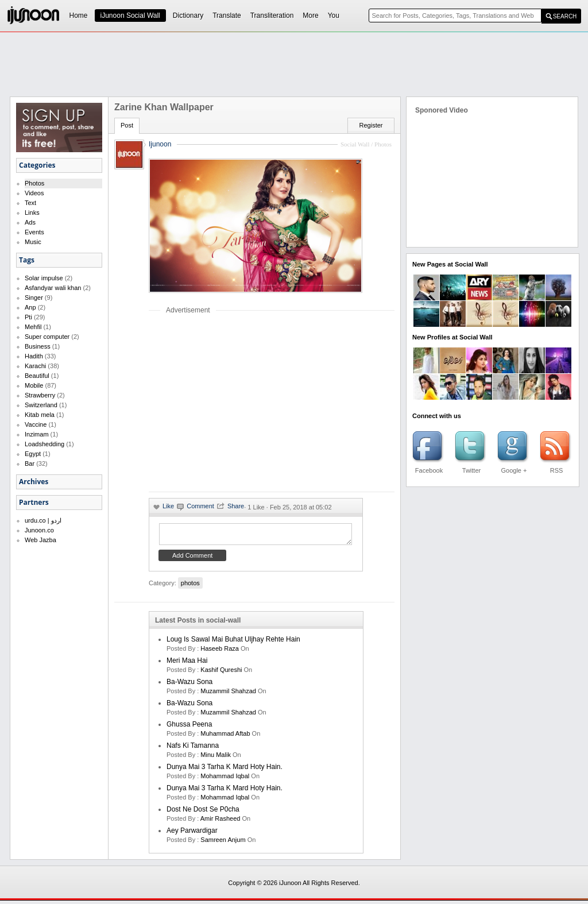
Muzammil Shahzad (228, 694)
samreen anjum (223, 843)
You (334, 16)
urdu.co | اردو (43, 520)
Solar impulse (44, 278)
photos (190, 586)
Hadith (34, 356)
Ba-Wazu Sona (189, 685)
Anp (30, 307)
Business (38, 346)
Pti (28, 317)
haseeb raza (220, 652)
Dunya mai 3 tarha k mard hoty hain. (225, 770)
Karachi (35, 366)
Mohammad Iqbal (225, 779)
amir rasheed (220, 822)
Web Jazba (40, 540)
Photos (34, 183)
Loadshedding (45, 444)
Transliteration (272, 16)
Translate (227, 16)
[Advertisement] (294, 64)
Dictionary (188, 16)
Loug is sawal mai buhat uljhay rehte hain (233, 643)
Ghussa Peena (189, 728)
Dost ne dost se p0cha (203, 813)
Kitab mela (40, 415)
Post (127, 125)
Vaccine (36, 424)
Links (32, 213)
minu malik (216, 758)
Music (33, 242)
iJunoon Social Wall (130, 16)
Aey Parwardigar (192, 834)
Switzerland (41, 405)
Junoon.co (39, 530)
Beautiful (37, 376)
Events (34, 232)
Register (371, 125)
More (310, 16)
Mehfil (33, 327)
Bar (30, 463)
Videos (34, 193)
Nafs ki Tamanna (193, 749)
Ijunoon (160, 144)
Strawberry (40, 395)
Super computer (47, 337)
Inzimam (37, 434)
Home (79, 16)
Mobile (34, 385)
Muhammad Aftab (225, 737)
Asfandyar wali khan (53, 288)
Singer (34, 298)
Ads (30, 222)
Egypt (33, 454)
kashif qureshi (221, 673)
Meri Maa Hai (187, 664)
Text (30, 203)
